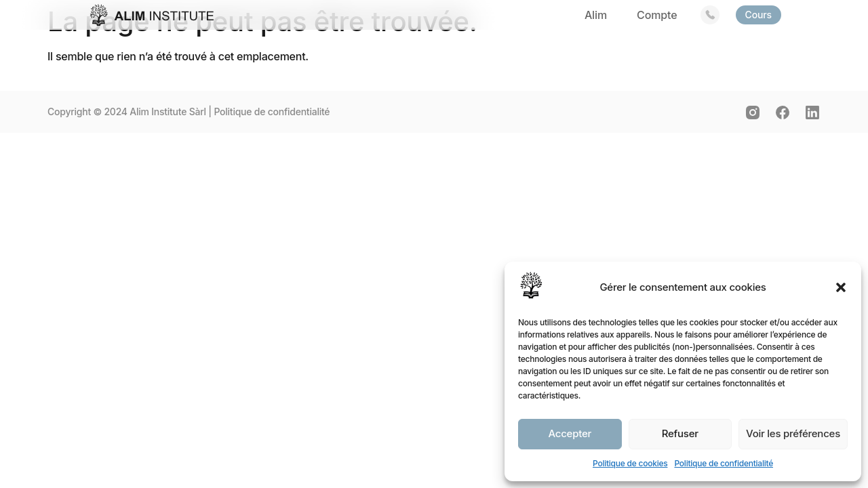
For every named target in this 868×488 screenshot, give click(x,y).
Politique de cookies (630, 463)
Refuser (680, 433)
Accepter (570, 433)
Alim (596, 15)
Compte (657, 15)
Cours (759, 15)
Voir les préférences (793, 433)
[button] (841, 287)
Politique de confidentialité (724, 463)
